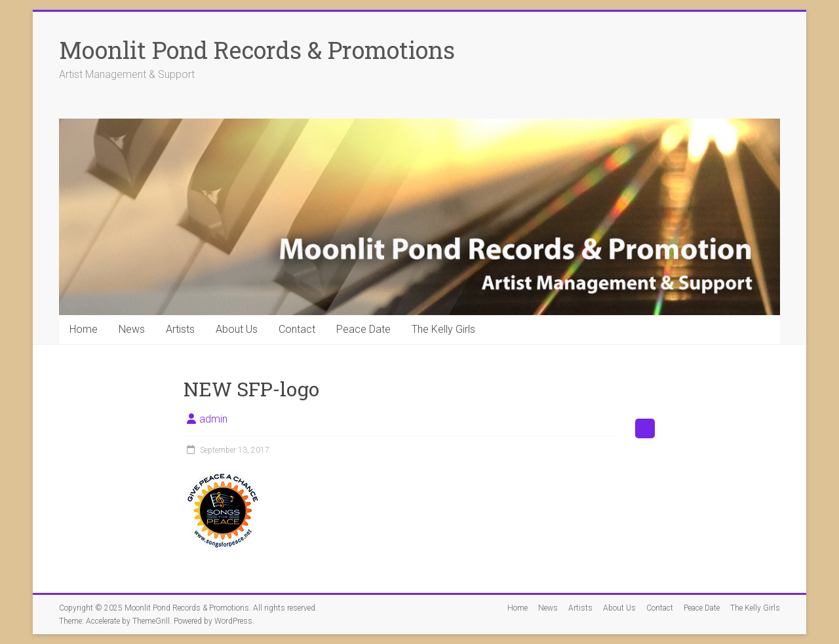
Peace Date (363, 329)
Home (84, 329)
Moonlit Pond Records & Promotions (257, 50)
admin (213, 419)
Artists (180, 329)
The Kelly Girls (443, 329)
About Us (237, 329)
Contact (297, 329)
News (132, 329)
